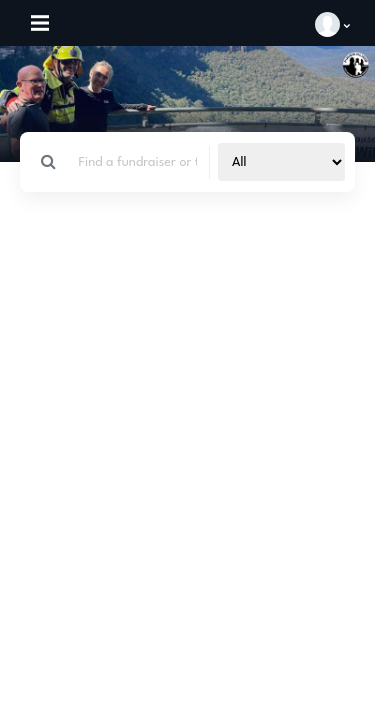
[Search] (138, 162)
